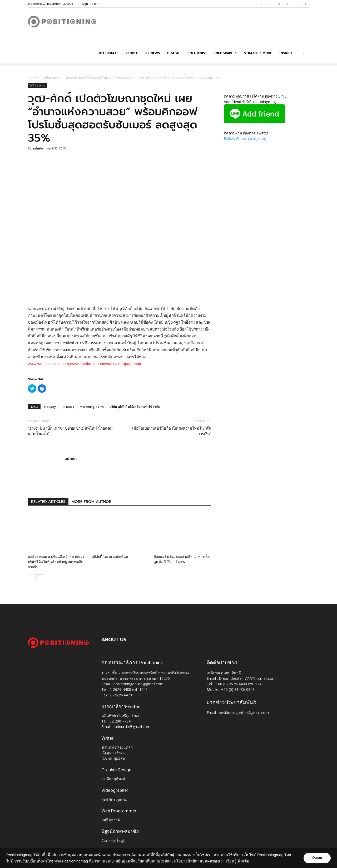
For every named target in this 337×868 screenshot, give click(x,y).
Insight (286, 53)
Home (33, 78)
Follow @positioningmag (245, 139)
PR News (153, 53)
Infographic (226, 53)
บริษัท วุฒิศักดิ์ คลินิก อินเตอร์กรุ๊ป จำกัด (135, 407)
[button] (303, 54)
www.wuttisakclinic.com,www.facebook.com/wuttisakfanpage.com (85, 364)
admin (38, 148)
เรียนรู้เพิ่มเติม (244, 861)
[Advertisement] (120, 292)
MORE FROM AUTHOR (91, 502)
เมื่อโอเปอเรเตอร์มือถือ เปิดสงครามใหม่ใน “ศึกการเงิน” (172, 431)
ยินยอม (316, 858)
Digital (174, 53)
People (132, 53)
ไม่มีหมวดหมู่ (51, 78)
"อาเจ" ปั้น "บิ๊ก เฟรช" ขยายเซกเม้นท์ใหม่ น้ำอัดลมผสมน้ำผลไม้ (70, 431)
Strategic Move (258, 53)
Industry (50, 407)
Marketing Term (92, 407)
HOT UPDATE (108, 53)
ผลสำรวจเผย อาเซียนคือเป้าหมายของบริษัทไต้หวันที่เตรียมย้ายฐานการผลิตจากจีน (56, 562)
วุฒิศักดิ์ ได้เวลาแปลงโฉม (110, 557)
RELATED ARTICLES (48, 502)
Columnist (197, 53)
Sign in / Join (91, 4)
